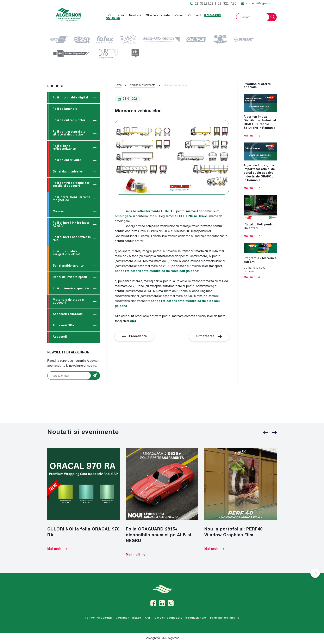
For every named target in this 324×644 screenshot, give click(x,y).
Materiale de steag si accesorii (69, 301)
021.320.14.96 (227, 4)
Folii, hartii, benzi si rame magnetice (72, 199)
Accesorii (60, 337)
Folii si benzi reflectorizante (64, 148)
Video (179, 16)
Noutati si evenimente (142, 85)
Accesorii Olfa (63, 326)
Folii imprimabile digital (70, 98)
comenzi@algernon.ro (260, 4)
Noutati (135, 16)
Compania (116, 16)
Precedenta (134, 336)
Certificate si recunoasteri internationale (175, 618)
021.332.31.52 (204, 4)
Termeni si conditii (98, 618)
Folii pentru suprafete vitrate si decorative (69, 133)
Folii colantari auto (67, 160)
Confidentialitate (128, 618)
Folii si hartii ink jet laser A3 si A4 (71, 224)
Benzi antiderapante (68, 266)
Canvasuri (60, 212)
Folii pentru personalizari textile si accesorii (71, 185)
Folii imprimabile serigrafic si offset (67, 253)
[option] (83, 499)
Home (118, 85)
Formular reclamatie (225, 618)
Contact (195, 16)
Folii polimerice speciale (71, 289)
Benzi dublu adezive (68, 172)
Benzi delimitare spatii (70, 277)
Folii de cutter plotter (69, 120)
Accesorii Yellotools (68, 314)
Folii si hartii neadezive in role (72, 239)
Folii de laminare (65, 109)
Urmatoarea (209, 336)
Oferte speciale (158, 16)
